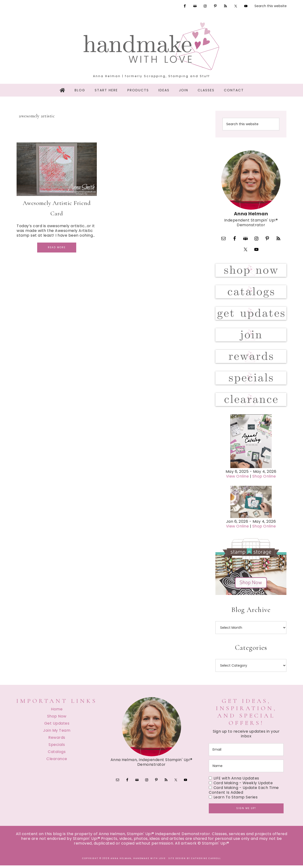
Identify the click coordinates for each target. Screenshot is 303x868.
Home (57, 712)
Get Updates (57, 726)
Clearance (57, 761)
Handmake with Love (151, 46)
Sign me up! (246, 811)
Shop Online (264, 479)
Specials (57, 747)
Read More (57, 247)
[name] (246, 768)
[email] (246, 752)
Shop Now (57, 719)
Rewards (57, 740)
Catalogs (57, 754)
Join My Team (57, 733)
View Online (238, 479)
